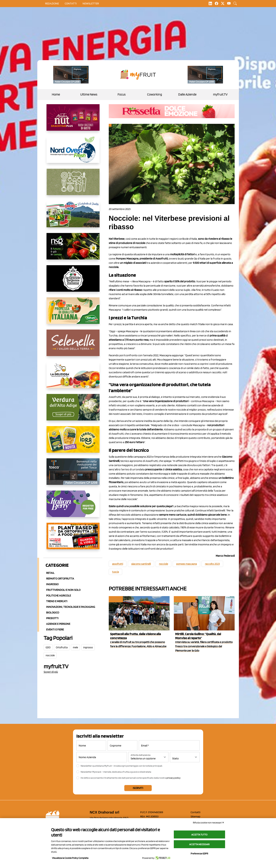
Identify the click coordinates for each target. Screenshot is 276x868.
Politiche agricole (59, 596)
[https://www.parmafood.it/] (73, 442)
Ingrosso (52, 584)
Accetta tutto (199, 835)
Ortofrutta (62, 647)
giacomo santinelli (141, 564)
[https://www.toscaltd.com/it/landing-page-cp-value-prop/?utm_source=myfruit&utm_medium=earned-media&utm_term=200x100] (71, 75)
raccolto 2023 (212, 564)
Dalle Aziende (187, 94)
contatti (71, 3)
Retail (50, 573)
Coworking (155, 94)
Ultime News (89, 94)
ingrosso (88, 647)
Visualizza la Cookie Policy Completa (70, 858)
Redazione (52, 3)
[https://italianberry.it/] (73, 507)
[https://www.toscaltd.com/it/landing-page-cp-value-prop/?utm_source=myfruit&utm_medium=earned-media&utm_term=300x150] (73, 474)
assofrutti (118, 564)
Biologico (53, 612)
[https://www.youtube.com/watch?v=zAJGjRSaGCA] (73, 539)
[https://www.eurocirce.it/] (73, 217)
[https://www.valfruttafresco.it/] (73, 313)
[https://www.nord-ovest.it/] (73, 152)
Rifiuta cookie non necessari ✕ (209, 823)
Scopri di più (51, 672)
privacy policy (173, 778)
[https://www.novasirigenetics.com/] (73, 249)
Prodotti (52, 618)
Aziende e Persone (58, 624)
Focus (122, 94)
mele (75, 647)
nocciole (50, 655)
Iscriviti (138, 788)
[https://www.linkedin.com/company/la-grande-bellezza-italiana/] (73, 281)
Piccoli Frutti (184, 599)
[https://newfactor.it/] (73, 120)
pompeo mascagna (186, 564)
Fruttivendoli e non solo (63, 590)
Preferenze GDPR (199, 853)
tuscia (115, 572)
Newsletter (91, 3)
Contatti (195, 812)
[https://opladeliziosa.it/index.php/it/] (73, 378)
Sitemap (195, 816)
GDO (48, 647)
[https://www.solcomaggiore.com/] (73, 185)
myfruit (116, 599)
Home (56, 94)
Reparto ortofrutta (60, 579)
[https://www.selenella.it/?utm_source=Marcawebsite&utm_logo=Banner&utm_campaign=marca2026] (73, 346)
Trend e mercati (57, 601)
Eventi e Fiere (55, 629)
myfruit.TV (220, 94)
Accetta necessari (199, 844)
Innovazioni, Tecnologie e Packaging (71, 607)
